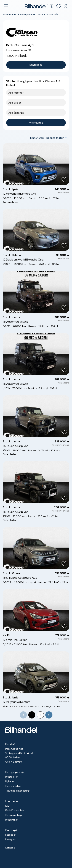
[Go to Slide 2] (34, 181)
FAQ (7, 806)
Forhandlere (10, 15)
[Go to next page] (49, 715)
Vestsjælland (27, 15)
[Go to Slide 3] (36, 181)
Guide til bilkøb (13, 786)
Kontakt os (36, 65)
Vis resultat (36, 123)
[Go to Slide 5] (40, 181)
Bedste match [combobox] (55, 138)
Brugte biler (11, 777)
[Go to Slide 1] (32, 181)
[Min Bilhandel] (66, 6)
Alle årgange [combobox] (16, 113)
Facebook (11, 835)
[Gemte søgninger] (52, 6)
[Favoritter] (59, 6)
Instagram (11, 839)
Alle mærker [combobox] (16, 93)
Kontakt (10, 848)
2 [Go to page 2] (40, 715)
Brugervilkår (11, 820)
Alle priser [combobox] (15, 103)
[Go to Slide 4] (38, 181)
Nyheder (10, 781)
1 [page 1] (32, 715)
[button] (36, 164)
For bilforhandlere (15, 810)
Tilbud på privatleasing (17, 791)
